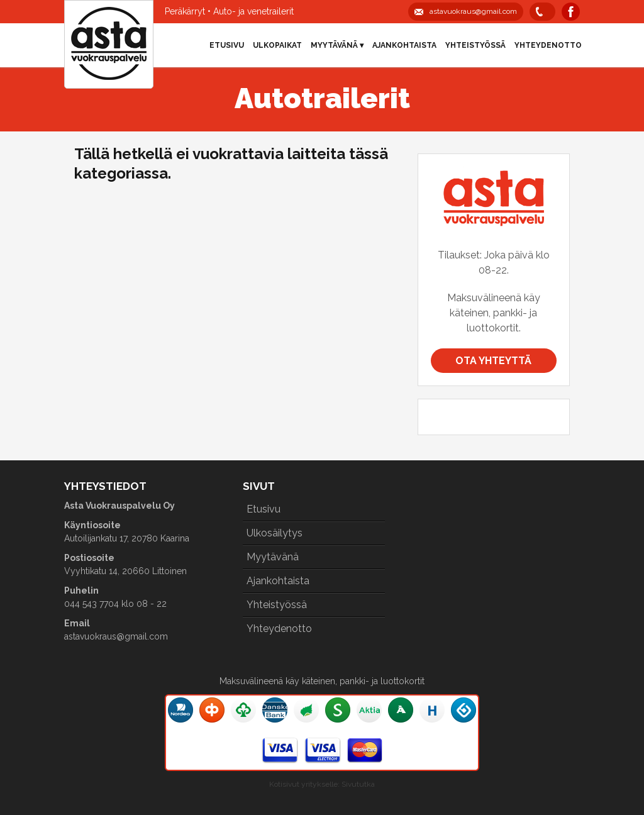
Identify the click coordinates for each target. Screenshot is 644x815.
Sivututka (358, 784)
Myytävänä (273, 557)
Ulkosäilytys (275, 533)
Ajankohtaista (404, 45)
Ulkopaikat (277, 45)
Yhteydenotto (548, 45)
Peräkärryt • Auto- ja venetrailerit (229, 11)
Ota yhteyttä (493, 361)
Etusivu (227, 45)
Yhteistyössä (475, 45)
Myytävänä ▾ (337, 45)
